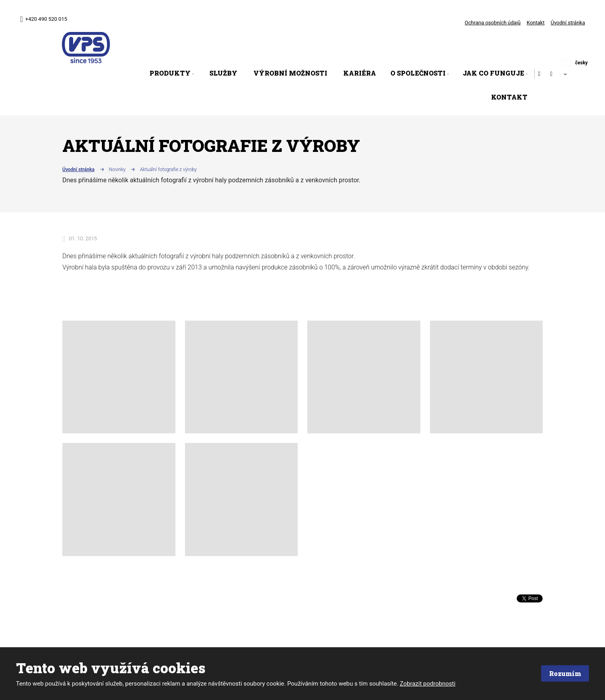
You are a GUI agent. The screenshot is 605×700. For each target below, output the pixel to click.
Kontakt (536, 23)
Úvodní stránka (568, 23)
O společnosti (418, 73)
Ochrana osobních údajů (493, 23)
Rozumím (564, 673)
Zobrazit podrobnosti (428, 684)
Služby (223, 73)
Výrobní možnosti (290, 73)
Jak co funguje (494, 73)
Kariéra (360, 73)
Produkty (170, 73)
